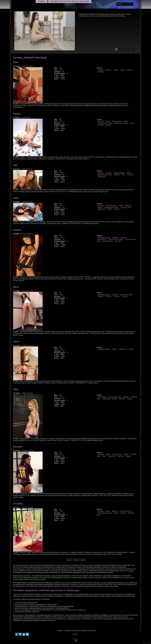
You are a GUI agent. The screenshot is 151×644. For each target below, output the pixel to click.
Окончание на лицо (121, 123)
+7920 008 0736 (27, 202)
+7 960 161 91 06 (27, 451)
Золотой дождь (119, 173)
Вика (16, 62)
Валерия (18, 447)
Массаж (128, 205)
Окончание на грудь (105, 123)
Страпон (101, 125)
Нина (16, 198)
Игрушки (108, 70)
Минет (126, 121)
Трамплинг (101, 176)
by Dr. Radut (146, 643)
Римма (17, 114)
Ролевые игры (126, 207)
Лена (16, 389)
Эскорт (117, 209)
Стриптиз (101, 72)
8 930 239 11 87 (27, 169)
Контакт (75, 634)
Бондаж (100, 70)
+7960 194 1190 (27, 291)
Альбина (18, 504)
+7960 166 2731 (27, 393)
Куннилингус (117, 121)
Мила (16, 287)
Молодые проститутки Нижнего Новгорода (80, 630)
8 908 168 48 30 (27, 66)
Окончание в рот (126, 295)
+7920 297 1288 (27, 508)
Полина (17, 230)
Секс (132, 123)
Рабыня (129, 70)
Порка (122, 70)
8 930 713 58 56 (27, 234)
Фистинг (118, 241)
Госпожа (108, 173)
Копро (116, 70)
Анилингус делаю (104, 237)
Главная (60, 630)
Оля (15, 165)
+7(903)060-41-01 (28, 346)
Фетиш (108, 125)
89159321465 (26, 118)
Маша (16, 341)
